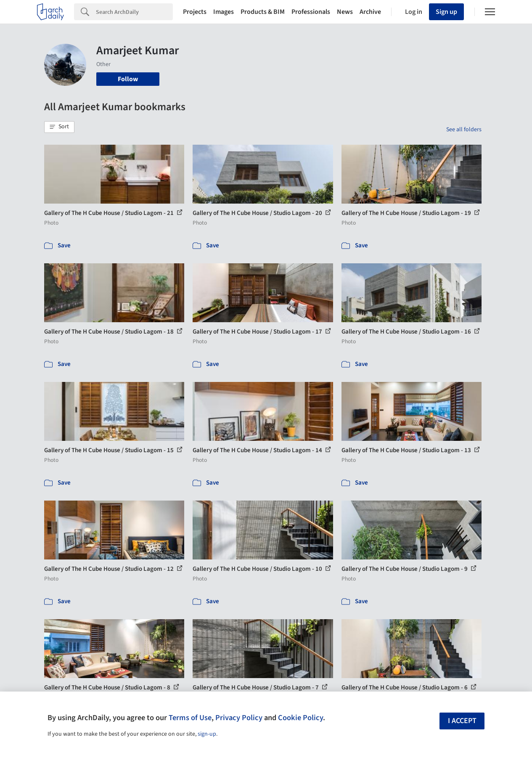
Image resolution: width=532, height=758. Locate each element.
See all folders (464, 130)
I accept (462, 721)
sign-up (207, 734)
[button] (59, 127)
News (345, 12)
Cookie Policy (300, 718)
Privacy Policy (239, 718)
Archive (370, 12)
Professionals (311, 12)
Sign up (446, 12)
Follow (128, 79)
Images (224, 12)
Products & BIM (263, 12)
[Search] (134, 12)
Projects (195, 12)
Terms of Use (190, 718)
